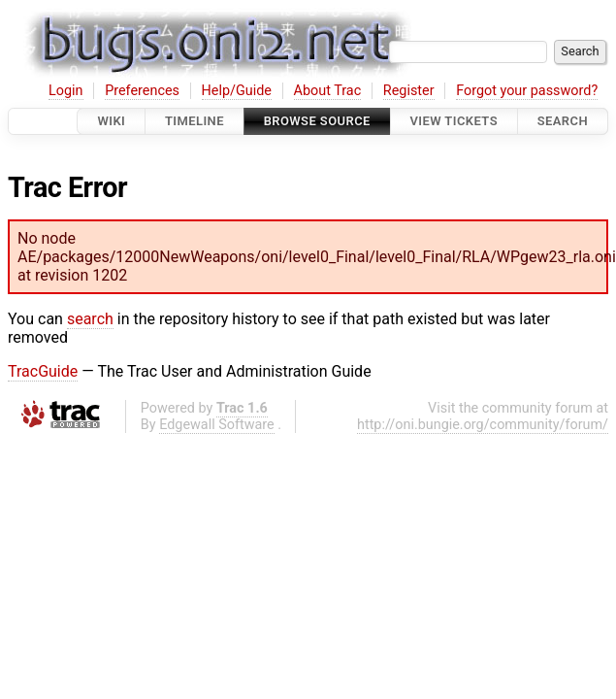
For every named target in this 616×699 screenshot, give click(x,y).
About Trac (328, 91)
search (90, 319)
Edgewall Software (217, 425)
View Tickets (454, 121)
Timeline (195, 121)
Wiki (111, 121)
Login (66, 91)
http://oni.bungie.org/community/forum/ (483, 425)
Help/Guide (237, 91)
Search (563, 121)
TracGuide (43, 371)
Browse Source (317, 121)
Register (409, 91)
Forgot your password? (527, 91)
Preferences (142, 91)
